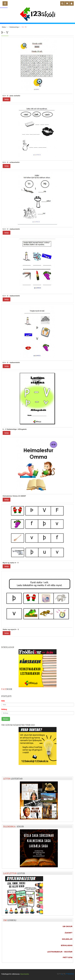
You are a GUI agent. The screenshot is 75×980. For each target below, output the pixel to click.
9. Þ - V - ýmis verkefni (11, 96)
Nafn (3, 701)
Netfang (4, 709)
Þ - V (24, 27)
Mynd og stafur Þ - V (11, 563)
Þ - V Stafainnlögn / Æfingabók (15, 429)
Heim (4, 27)
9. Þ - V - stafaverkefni (11, 229)
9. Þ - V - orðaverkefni (11, 162)
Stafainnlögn (14, 27)
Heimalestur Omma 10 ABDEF (14, 496)
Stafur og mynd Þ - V (11, 629)
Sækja (7, 99)
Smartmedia (25, 974)
